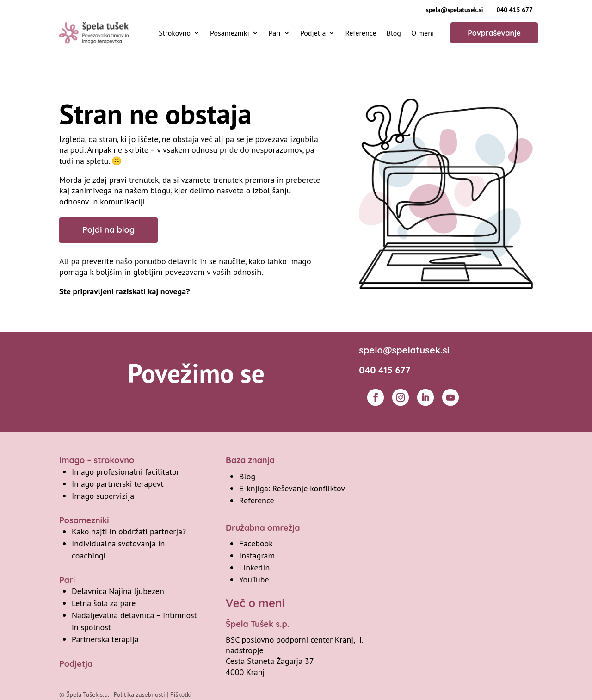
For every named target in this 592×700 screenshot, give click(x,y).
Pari (275, 33)
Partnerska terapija (105, 639)
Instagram (257, 555)
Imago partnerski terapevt (118, 484)
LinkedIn (254, 567)
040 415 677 (515, 10)
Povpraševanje (494, 33)
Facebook (256, 543)
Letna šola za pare (104, 603)
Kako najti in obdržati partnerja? (129, 531)
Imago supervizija (103, 496)
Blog (394, 33)
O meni (422, 33)
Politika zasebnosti (139, 694)
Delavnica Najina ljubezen (118, 591)
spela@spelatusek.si (455, 10)
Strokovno (175, 33)
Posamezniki (230, 33)
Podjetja (313, 33)
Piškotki (181, 694)
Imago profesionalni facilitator (126, 472)
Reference (361, 33)
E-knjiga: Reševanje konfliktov (292, 488)
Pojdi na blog (108, 230)
